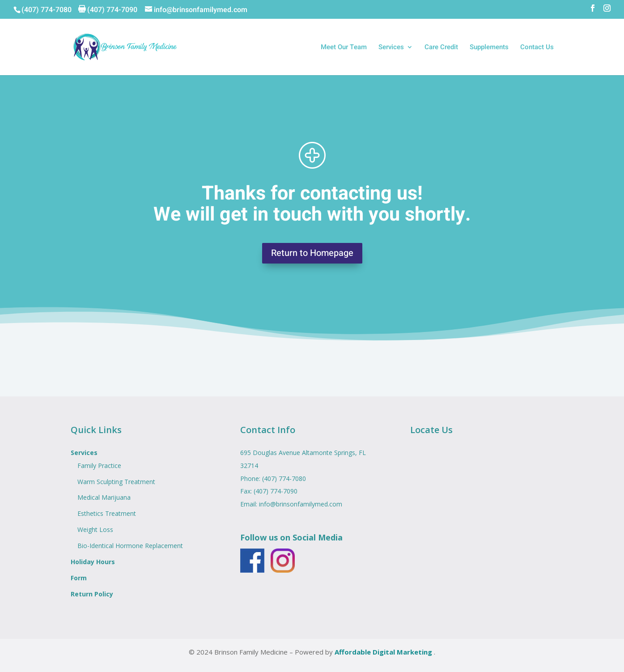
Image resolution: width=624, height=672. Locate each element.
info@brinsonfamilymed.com (301, 504)
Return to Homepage (312, 253)
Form (79, 578)
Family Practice (99, 466)
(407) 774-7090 (276, 491)
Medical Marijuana (104, 497)
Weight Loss (95, 530)
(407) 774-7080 (47, 10)
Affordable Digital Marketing (384, 652)
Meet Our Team (344, 48)
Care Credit (441, 48)
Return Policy (92, 594)
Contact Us (537, 48)
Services (391, 48)
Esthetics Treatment (107, 513)
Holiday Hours (93, 562)
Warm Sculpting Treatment (116, 482)
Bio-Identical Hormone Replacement (130, 546)
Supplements (489, 48)
